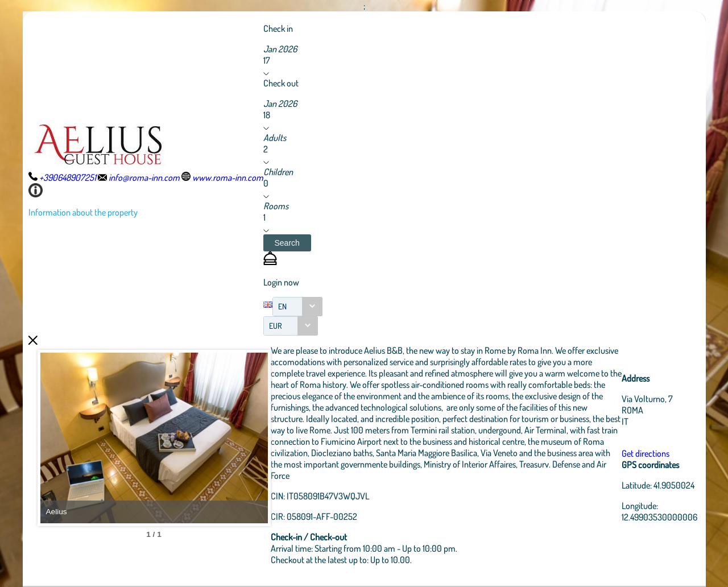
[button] (287, 243)
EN (282, 306)
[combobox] (297, 307)
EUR (276, 326)
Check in (278, 28)
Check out (281, 83)
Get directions (646, 453)
